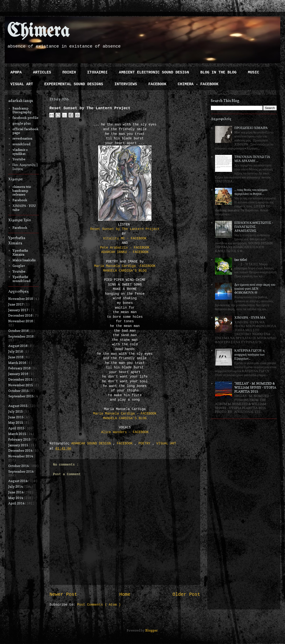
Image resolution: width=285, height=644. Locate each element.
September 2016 (21, 336)
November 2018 (21, 299)
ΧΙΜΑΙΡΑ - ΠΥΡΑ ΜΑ (250, 317)
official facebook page (26, 131)
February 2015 (20, 439)
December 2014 (21, 450)
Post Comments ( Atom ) (99, 605)
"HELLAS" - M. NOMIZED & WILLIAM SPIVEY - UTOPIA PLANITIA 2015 (255, 387)
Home (125, 595)
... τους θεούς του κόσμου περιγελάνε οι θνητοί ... (251, 192)
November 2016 (21, 321)
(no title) (241, 260)
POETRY (145, 443)
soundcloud (21, 144)
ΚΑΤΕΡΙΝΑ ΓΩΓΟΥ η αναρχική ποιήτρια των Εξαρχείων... (249, 354)
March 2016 (18, 363)
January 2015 (19, 445)
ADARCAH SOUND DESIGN (92, 443)
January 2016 (19, 374)
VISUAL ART (22, 84)
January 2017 (19, 310)
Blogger (151, 630)
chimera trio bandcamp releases (22, 191)
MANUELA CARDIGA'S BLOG (125, 271)
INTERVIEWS (126, 84)
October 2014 (19, 466)
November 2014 (21, 456)
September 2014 (21, 471)
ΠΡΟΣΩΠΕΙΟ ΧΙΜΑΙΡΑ (251, 128)
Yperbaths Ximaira (20, 252)
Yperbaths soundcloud (21, 279)
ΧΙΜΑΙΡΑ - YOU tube (24, 208)
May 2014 (16, 498)
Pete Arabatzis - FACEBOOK (125, 248)
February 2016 (20, 368)
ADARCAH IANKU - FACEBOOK (125, 252)
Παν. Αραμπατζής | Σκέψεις (25, 167)
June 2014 (16, 492)
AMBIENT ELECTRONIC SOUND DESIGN (154, 72)
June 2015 (16, 417)
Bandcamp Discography (22, 110)
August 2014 (18, 481)
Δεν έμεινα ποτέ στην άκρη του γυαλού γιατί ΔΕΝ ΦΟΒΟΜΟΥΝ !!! (255, 288)
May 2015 (16, 422)
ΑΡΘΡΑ (16, 72)
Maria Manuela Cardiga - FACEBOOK (125, 414)
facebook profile (25, 118)
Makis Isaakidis (24, 260)
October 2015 (19, 391)
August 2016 (18, 346)
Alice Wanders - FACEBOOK (125, 432)
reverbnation (22, 138)
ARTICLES (42, 72)
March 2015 (18, 434)
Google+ (19, 266)
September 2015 (21, 396)
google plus (22, 123)
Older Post (186, 595)
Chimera (38, 31)
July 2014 (16, 486)
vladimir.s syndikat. (20, 152)
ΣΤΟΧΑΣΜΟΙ (97, 72)
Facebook (20, 200)
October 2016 (19, 331)
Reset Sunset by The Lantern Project (125, 229)
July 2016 (16, 351)
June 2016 (16, 357)
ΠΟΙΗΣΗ (69, 72)
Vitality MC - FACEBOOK (125, 238)
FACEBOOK (157, 84)
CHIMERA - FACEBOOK (198, 84)
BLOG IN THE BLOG (219, 72)
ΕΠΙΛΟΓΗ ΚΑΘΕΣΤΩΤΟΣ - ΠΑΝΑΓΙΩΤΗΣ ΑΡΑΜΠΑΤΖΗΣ (254, 227)
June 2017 (16, 304)
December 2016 (21, 315)
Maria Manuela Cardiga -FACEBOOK (125, 266)
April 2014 (17, 503)
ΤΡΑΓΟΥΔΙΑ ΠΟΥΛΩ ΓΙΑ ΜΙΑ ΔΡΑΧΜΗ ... (252, 159)
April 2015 (17, 428)
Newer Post (63, 595)
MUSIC (253, 72)
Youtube (19, 159)
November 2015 (21, 385)
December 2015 (21, 379)
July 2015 (16, 411)
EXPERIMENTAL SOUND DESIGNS (74, 84)
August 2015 (18, 406)
